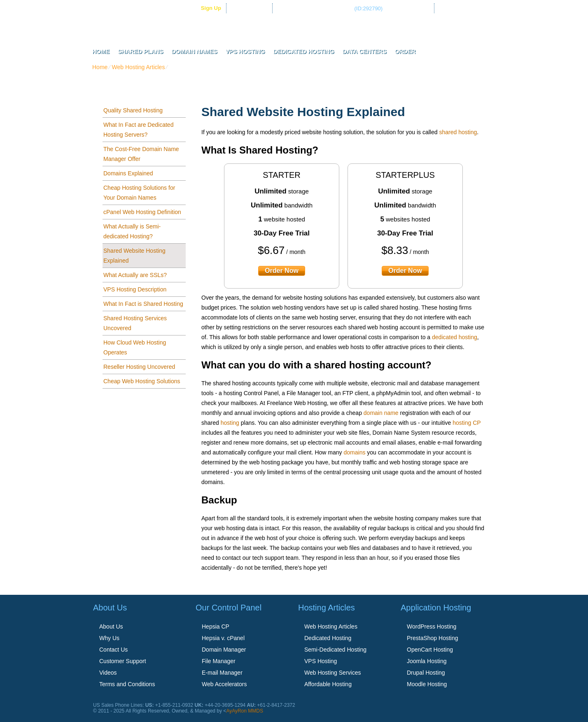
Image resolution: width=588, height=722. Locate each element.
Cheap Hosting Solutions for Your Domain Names (139, 193)
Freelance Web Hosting (299, 29)
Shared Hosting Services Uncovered (135, 323)
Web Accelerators (224, 684)
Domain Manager (224, 650)
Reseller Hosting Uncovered (139, 367)
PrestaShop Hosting (433, 638)
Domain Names (194, 51)
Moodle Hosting (427, 684)
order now (282, 271)
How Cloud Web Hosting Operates (135, 347)
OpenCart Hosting (430, 650)
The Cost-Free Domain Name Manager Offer (141, 154)
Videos (108, 673)
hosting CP (467, 423)
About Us (111, 627)
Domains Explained (128, 173)
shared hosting (458, 132)
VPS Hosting (245, 51)
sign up (211, 8)
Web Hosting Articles (138, 67)
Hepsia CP (216, 627)
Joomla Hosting (427, 661)
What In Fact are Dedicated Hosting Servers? (138, 130)
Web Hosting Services (332, 673)
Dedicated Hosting (303, 51)
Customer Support (123, 661)
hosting (230, 423)
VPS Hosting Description (135, 289)
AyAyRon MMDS (245, 711)
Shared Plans (140, 51)
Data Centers (365, 51)
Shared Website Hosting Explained (134, 256)
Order (405, 51)
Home (101, 51)
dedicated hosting (455, 337)
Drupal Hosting (426, 673)
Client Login (253, 8)
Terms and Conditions (127, 684)
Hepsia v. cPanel (223, 638)
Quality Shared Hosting (133, 110)
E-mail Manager (222, 673)
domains (355, 452)
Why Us (109, 638)
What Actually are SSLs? (135, 275)
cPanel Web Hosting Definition (142, 212)
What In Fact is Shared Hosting (143, 304)
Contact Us (113, 650)
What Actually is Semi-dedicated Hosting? (132, 231)
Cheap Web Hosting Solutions (142, 381)
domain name (381, 413)
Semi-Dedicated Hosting (335, 650)
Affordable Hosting (328, 684)
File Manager (219, 661)
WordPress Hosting (432, 627)
